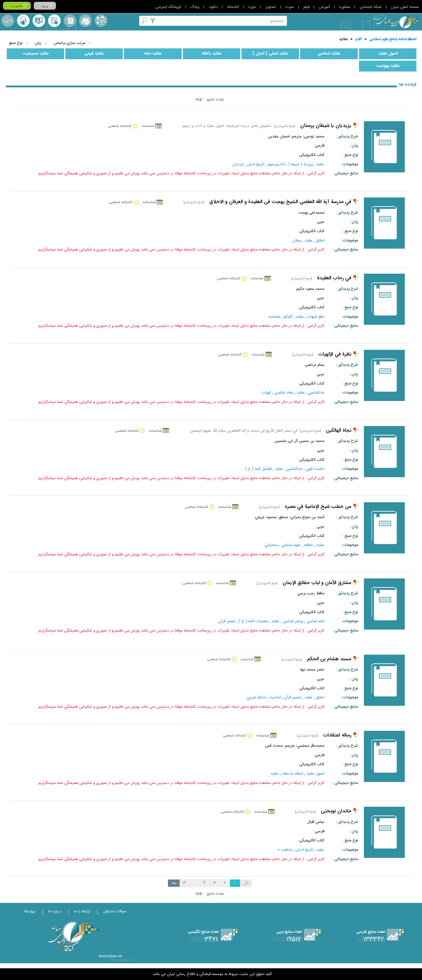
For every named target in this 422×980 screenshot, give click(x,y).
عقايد (343, 39)
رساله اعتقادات (337, 735)
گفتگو (288, 317)
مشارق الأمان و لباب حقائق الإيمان (317, 583)
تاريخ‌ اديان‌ (256, 164)
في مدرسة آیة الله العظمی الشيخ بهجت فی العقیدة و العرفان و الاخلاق (280, 202)
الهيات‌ (266, 393)
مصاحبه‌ (274, 317)
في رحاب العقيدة (334, 278)
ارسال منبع (23, 21)
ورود (45, 6)
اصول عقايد (388, 54)
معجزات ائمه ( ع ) (253, 621)
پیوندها (30, 911)
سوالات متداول (115, 911)
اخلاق (320, 241)
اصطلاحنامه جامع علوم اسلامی (393, 39)
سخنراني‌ (271, 545)
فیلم (306, 7)
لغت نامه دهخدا (8, 21)
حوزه (252, 7)
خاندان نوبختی (336, 811)
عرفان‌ (297, 241)
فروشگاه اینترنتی (168, 7)
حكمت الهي (315, 469)
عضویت (17, 6)
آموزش (324, 7)
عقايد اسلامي (329, 54)
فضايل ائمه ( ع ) (258, 469)
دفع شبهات (316, 317)
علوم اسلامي (291, 545)
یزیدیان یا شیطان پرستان (326, 126)
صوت (290, 7)
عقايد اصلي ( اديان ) (270, 54)
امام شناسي (315, 621)
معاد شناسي (284, 393)
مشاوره (345, 7)
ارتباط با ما (82, 911)
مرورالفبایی (70, 21)
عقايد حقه (153, 54)
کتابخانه (233, 7)
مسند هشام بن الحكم (329, 659)
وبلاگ (195, 7)
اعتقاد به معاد (293, 774)
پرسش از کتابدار (39, 21)
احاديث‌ (275, 697)
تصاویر (271, 7)
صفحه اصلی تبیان (405, 7)
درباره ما (55, 911)
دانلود (213, 7)
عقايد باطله (212, 54)
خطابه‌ (308, 545)
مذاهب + (285, 850)
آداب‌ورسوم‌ (276, 164)
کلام (358, 39)
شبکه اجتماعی (371, 7)
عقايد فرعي (94, 54)
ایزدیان (238, 164)
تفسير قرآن (227, 621)
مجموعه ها (85, 21)
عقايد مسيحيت (35, 54)
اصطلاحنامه (101, 21)
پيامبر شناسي (293, 621)
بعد (174, 883)
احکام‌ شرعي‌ (256, 697)
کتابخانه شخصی (54, 21)
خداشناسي (316, 393)
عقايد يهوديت (388, 66)
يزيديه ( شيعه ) (301, 164)
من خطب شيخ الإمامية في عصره (318, 507)
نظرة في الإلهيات (335, 354)
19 (184, 883)
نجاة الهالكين (339, 431)
